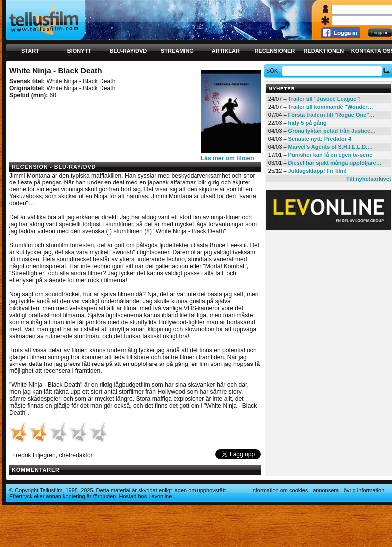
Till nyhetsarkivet (369, 179)
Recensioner (275, 51)
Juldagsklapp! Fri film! (317, 171)
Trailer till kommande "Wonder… (331, 107)
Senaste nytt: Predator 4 (320, 139)
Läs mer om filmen (228, 158)
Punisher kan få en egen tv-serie (330, 155)
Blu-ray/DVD (128, 51)
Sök (274, 71)
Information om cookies (280, 490)
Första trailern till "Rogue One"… (331, 115)
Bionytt (79, 51)
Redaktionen (323, 51)
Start (30, 51)
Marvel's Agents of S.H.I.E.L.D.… (331, 147)
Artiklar (226, 51)
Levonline (160, 496)
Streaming (177, 51)
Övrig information (364, 490)
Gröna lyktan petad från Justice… (332, 131)
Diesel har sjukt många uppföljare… (335, 163)
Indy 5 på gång (307, 123)
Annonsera (326, 490)
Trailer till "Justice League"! (325, 99)
